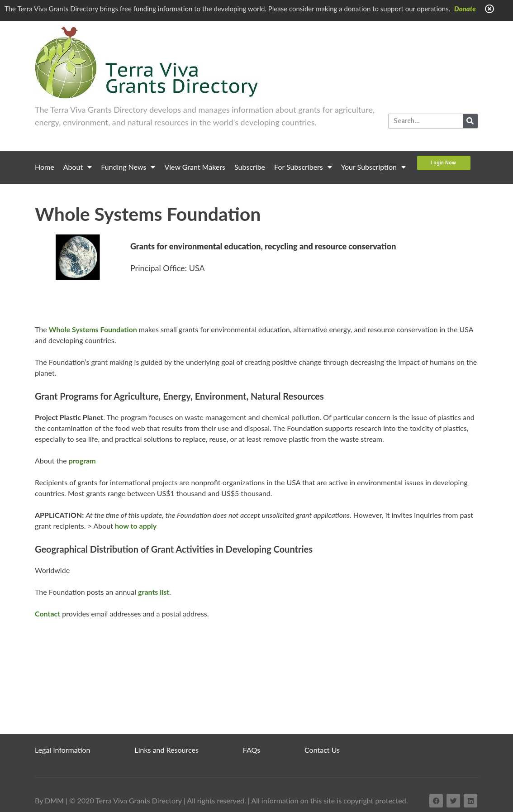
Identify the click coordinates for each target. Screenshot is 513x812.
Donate (465, 9)
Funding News (128, 167)
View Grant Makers (195, 167)
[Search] (470, 121)
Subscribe (250, 167)
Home (45, 167)
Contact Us (322, 750)
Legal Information (63, 750)
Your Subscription (373, 167)
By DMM (49, 800)
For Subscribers (303, 167)
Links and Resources (167, 750)
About (78, 167)
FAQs (252, 750)
